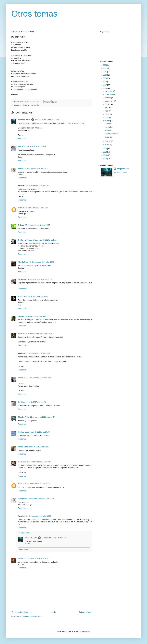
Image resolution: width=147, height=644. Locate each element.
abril (107, 118)
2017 (105, 85)
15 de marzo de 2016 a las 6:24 (36, 559)
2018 (105, 82)
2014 (105, 152)
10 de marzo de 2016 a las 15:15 (38, 225)
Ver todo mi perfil (120, 172)
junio (107, 111)
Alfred (21, 447)
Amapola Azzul (24, 120)
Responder (22, 139)
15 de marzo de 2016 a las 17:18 (54, 538)
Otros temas (34, 14)
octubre (108, 98)
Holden (21, 316)
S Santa (108, 130)
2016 (105, 88)
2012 (105, 159)
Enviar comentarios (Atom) (32, 616)
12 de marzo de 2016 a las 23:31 (36, 447)
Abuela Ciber (23, 262)
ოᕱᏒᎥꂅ (21, 169)
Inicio (54, 612)
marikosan (22, 334)
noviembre (109, 94)
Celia (20, 208)
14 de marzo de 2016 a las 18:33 (39, 516)
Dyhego (21, 225)
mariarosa (22, 462)
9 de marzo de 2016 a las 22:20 (47, 120)
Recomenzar (23, 499)
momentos (109, 127)
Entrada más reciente (20, 612)
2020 (105, 75)
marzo (108, 121)
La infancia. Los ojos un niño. (30, 105)
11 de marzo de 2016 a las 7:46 (39, 378)
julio (107, 108)
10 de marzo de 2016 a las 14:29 (35, 208)
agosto (108, 104)
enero (107, 144)
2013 (105, 155)
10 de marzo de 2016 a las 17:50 (45, 240)
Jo (19, 402)
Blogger (87, 631)
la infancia (108, 137)
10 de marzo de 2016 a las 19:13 (39, 279)
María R (21, 484)
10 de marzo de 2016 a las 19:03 (42, 262)
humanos (108, 124)
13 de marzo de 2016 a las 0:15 (39, 462)
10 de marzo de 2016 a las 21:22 (37, 316)
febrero (108, 141)
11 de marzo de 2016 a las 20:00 (37, 432)
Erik (20, 146)
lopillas (21, 432)
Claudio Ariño (24, 417)
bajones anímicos (111, 134)
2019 (105, 78)
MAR (20, 297)
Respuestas (25, 533)
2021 (105, 72)
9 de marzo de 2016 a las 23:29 (34, 146)
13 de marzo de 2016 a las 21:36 (37, 484)
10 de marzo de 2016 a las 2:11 (38, 186)
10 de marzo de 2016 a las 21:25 (40, 334)
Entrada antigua (85, 612)
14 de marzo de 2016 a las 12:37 (41, 499)
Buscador (22, 279)
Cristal (21, 559)
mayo (107, 114)
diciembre (109, 91)
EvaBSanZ (22, 378)
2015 (105, 149)
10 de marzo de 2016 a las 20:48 (35, 297)
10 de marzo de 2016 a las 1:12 (36, 169)
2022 (105, 68)
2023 (105, 65)
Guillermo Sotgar (25, 240)
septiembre (109, 101)
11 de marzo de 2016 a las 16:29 (33, 402)
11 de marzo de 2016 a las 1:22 (38, 353)
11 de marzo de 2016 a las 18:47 (42, 417)
